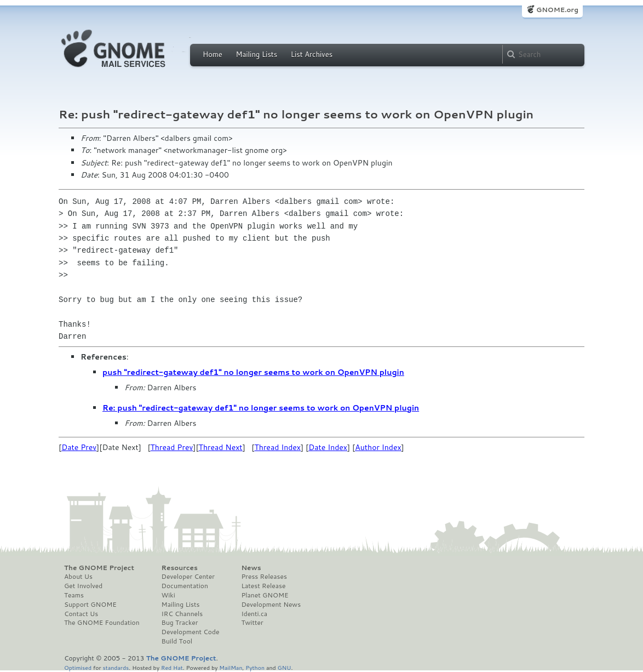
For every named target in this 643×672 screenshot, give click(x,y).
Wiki (168, 595)
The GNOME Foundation (102, 623)
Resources (180, 568)
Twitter (252, 623)
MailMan (231, 667)
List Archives (312, 54)
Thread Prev (172, 447)
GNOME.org (557, 10)
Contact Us (81, 614)
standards (116, 667)
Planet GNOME (265, 595)
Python (255, 667)
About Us (78, 577)
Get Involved (83, 586)
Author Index (378, 447)
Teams (74, 595)
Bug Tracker (180, 623)
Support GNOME (90, 605)
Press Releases (264, 577)
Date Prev (79, 447)
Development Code (191, 632)
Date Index (328, 447)
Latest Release (263, 586)
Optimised (78, 667)
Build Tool (177, 641)
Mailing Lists (256, 54)
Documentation (185, 586)
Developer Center (188, 577)
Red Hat (172, 667)
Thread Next (221, 447)
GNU (285, 667)
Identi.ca (254, 614)
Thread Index (277, 447)
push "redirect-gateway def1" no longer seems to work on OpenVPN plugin (253, 372)
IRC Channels (182, 614)
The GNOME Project (99, 568)
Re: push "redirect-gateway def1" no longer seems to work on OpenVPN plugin (261, 408)
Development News (271, 605)
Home (213, 54)
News (251, 568)
